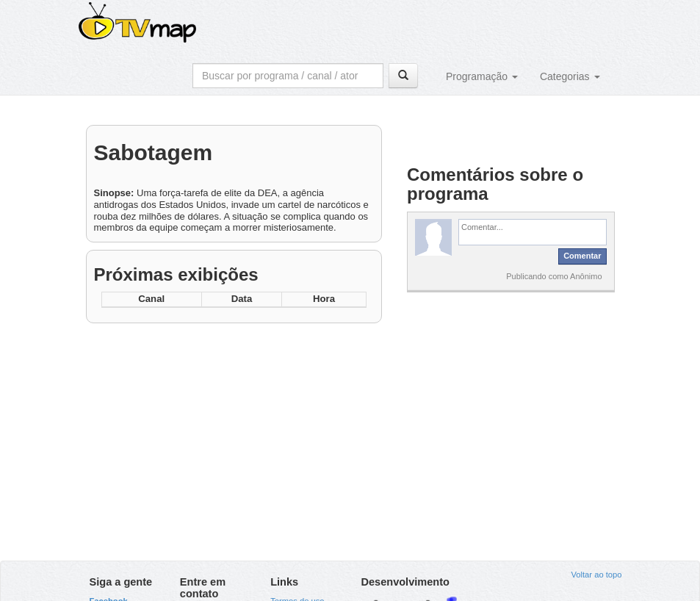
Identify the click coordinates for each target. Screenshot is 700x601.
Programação (482, 76)
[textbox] (533, 232)
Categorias (570, 76)
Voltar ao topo (596, 575)
